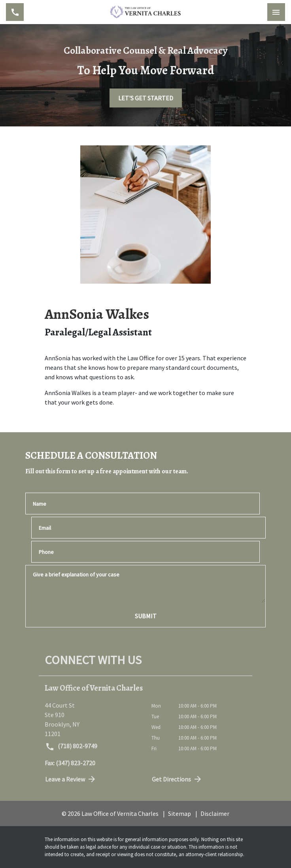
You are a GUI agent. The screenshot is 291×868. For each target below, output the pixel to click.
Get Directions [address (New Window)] (177, 779)
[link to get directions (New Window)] (92, 719)
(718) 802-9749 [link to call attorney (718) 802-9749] (71, 747)
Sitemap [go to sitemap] (180, 813)
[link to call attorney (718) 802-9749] (15, 12)
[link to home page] (145, 12)
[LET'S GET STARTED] (146, 98)
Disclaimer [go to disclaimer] (215, 813)
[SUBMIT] (145, 616)
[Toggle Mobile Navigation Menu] (276, 12)
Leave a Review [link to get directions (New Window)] (71, 779)
